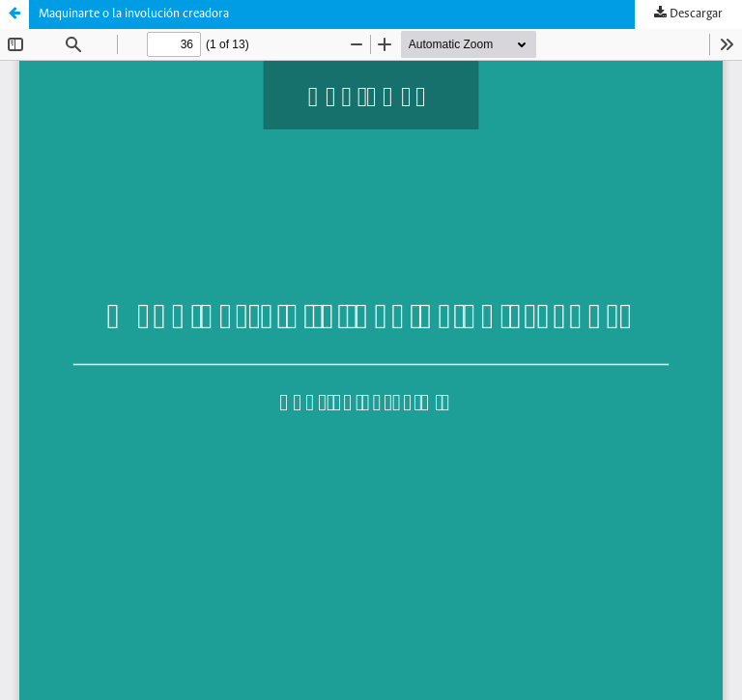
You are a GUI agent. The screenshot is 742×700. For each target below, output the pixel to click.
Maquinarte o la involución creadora (134, 14)
